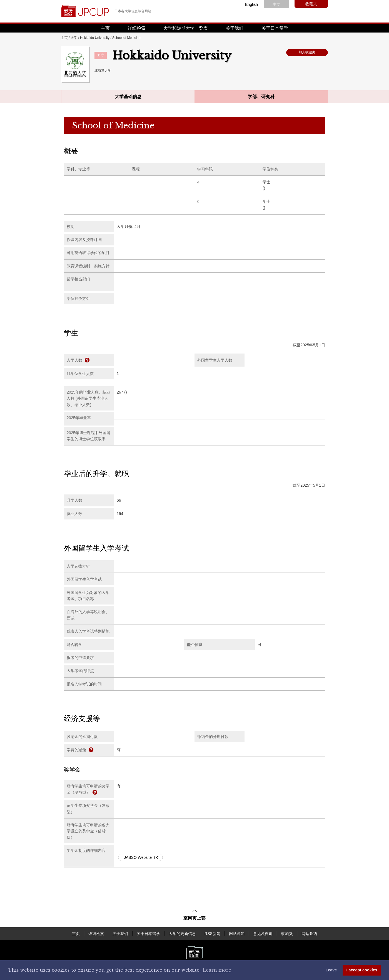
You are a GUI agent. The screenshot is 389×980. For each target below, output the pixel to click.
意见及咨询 (263, 934)
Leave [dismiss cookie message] (331, 970)
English (251, 4)
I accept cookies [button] (362, 970)
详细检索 (137, 28)
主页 (105, 28)
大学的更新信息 (182, 934)
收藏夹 (311, 4)
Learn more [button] (217, 970)
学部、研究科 (261, 96)
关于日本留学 (275, 28)
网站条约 (309, 934)
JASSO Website (141, 857)
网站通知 (237, 934)
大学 (74, 38)
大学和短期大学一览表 (186, 28)
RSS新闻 (212, 934)
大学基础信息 (128, 96)
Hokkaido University (95, 38)
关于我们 (235, 28)
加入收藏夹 (307, 52)
